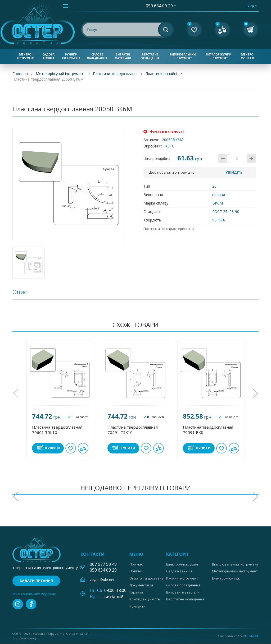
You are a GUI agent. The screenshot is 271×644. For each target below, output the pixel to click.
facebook (31, 604)
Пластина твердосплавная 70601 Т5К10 (57, 430)
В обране (71, 448)
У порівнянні (83, 448)
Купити (52, 448)
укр (251, 6)
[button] (16, 393)
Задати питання (36, 581)
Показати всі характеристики (169, 229)
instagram (18, 604)
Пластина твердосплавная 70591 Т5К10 (133, 430)
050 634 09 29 (159, 6)
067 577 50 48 (103, 564)
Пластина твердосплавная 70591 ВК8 (208, 430)
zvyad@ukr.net (102, 580)
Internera (251, 636)
